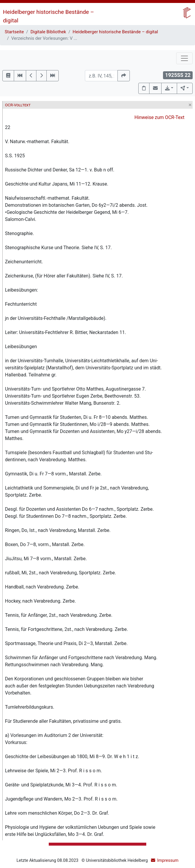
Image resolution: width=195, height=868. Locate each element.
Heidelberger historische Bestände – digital (115, 32)
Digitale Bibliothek (48, 32)
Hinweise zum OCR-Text (159, 117)
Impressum (168, 860)
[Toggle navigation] (184, 58)
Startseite (14, 32)
